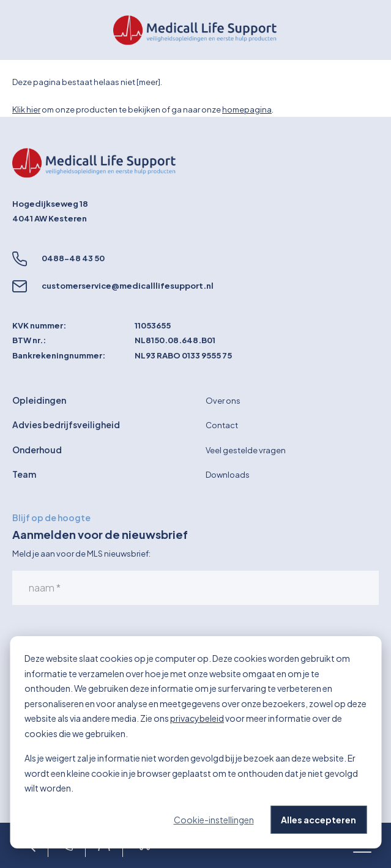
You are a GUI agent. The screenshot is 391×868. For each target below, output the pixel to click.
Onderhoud (37, 450)
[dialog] (195, 742)
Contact (222, 425)
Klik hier (26, 109)
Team (24, 474)
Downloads (228, 475)
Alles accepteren (318, 820)
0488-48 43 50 (73, 258)
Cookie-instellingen (214, 820)
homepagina (247, 109)
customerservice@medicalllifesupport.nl (128, 286)
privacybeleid (197, 718)
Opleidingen (39, 400)
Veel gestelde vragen (246, 450)
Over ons (223, 401)
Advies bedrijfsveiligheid (66, 425)
